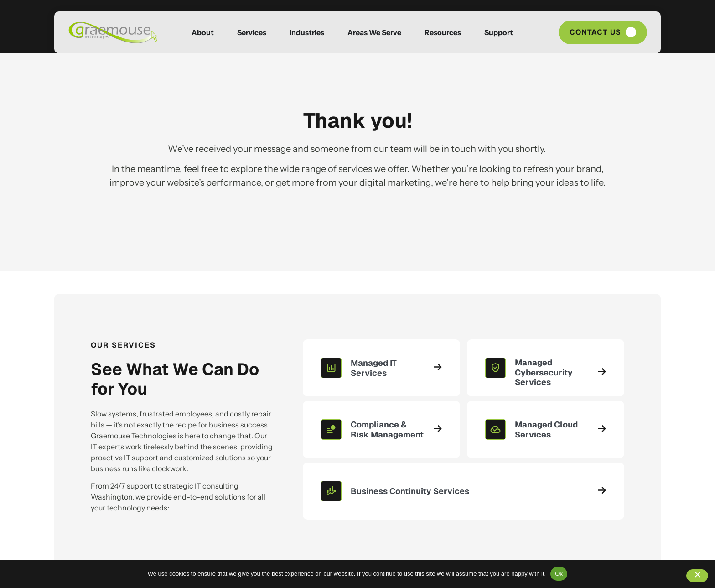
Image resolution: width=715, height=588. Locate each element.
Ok (559, 574)
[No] (697, 576)
